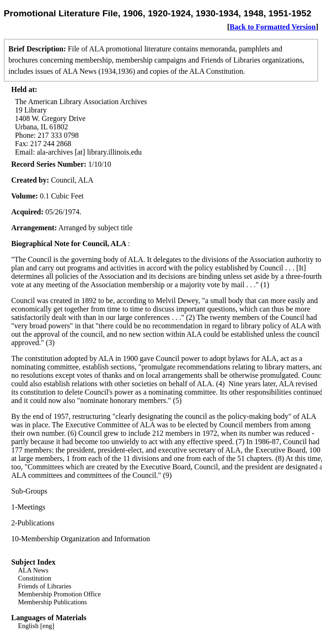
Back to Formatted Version (272, 27)
